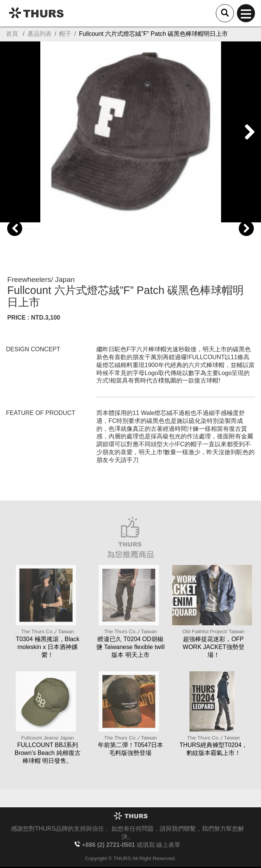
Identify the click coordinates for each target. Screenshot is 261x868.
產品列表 (40, 34)
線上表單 (168, 845)
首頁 (12, 34)
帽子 (65, 34)
